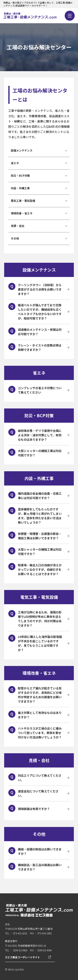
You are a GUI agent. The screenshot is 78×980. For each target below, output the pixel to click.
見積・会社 (18, 226)
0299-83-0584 (20, 950)
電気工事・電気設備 (23, 201)
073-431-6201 (20, 933)
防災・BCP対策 (20, 176)
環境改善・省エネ (22, 213)
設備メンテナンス (22, 150)
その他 (15, 238)
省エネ (15, 163)
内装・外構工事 (20, 188)
